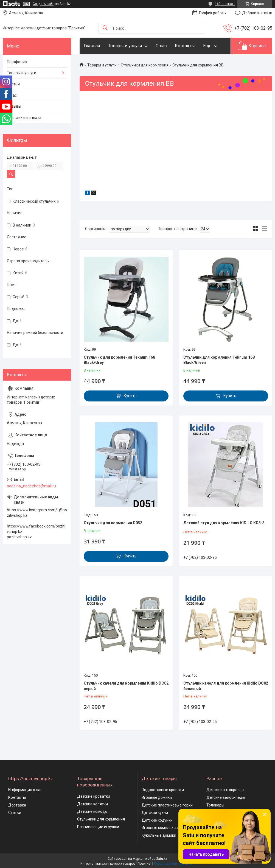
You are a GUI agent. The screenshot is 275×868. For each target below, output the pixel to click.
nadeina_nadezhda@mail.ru (31, 486)
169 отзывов (225, 4)
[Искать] (105, 28)
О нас (161, 46)
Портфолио (17, 62)
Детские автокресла (225, 790)
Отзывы (14, 106)
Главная (92, 46)
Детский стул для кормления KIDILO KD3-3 (224, 523)
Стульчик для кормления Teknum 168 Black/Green (219, 360)
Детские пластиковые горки (167, 805)
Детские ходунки (157, 820)
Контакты (185, 46)
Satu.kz (162, 859)
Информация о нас (25, 790)
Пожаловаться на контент (174, 864)
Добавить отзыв (257, 13)
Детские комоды (92, 811)
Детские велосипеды (226, 797)
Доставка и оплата (24, 118)
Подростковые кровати (163, 790)
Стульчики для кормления (145, 65)
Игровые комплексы (160, 828)
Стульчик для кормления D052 (113, 523)
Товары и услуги (125, 46)
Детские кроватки (94, 796)
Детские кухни (155, 813)
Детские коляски (92, 804)
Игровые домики (157, 797)
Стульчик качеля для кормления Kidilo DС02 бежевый (226, 686)
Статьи (13, 84)
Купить (130, 396)
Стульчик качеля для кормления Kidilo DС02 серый (126, 686)
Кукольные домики (159, 835)
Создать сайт (43, 4)
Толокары (215, 805)
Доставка (17, 805)
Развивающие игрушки (98, 827)
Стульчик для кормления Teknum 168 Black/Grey (119, 360)
